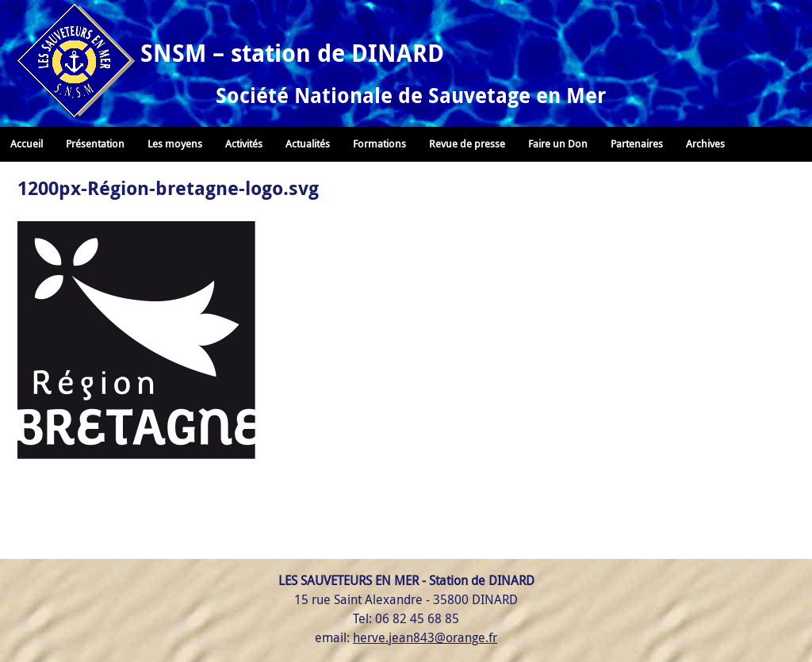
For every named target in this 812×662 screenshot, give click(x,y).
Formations (379, 144)
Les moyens (175, 144)
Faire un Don (558, 144)
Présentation (95, 144)
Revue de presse (467, 144)
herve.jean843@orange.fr (425, 637)
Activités (244, 144)
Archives (705, 144)
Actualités (308, 144)
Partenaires (637, 144)
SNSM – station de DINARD (292, 53)
